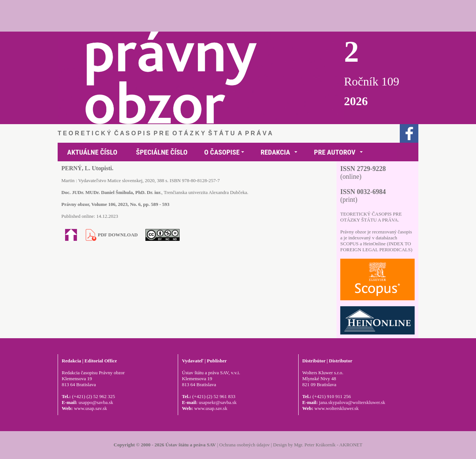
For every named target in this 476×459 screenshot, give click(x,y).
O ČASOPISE (222, 152)
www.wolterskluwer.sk (337, 408)
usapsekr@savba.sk (218, 402)
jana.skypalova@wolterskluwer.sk (352, 402)
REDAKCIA (275, 152)
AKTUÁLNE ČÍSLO (92, 152)
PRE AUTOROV (335, 152)
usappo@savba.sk (96, 402)
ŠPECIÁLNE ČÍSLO (162, 152)
